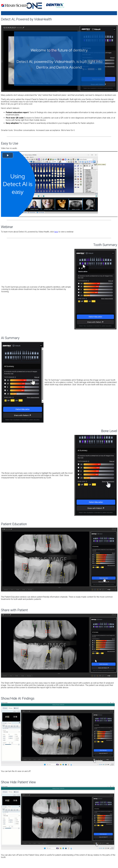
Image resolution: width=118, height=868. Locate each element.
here (56, 232)
